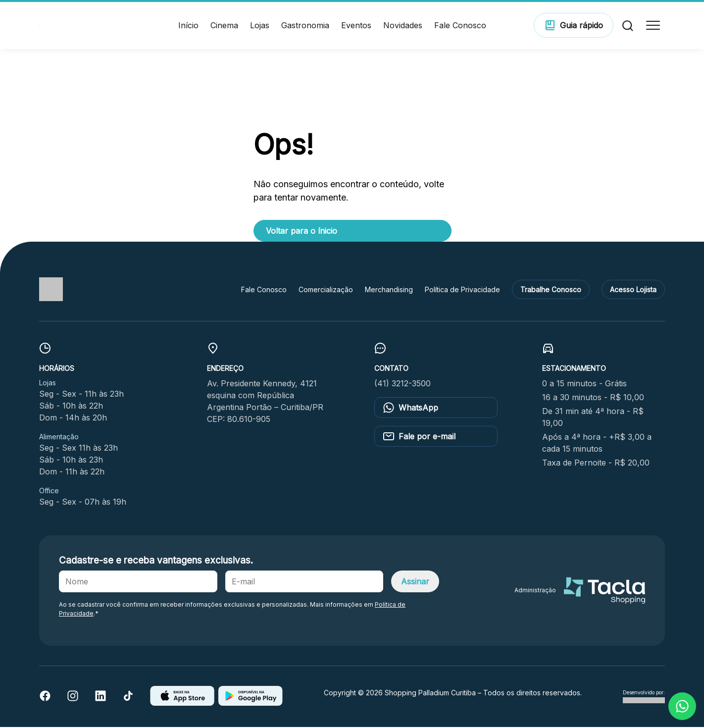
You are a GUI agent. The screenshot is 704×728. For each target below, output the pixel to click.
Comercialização (326, 290)
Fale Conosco (460, 26)
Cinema (224, 26)
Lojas (260, 26)
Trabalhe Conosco (551, 290)
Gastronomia (305, 26)
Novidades (403, 26)
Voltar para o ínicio (302, 231)
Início (188, 26)
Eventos (356, 26)
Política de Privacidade (462, 290)
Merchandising (389, 290)
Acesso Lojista (633, 290)
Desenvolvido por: (644, 697)
